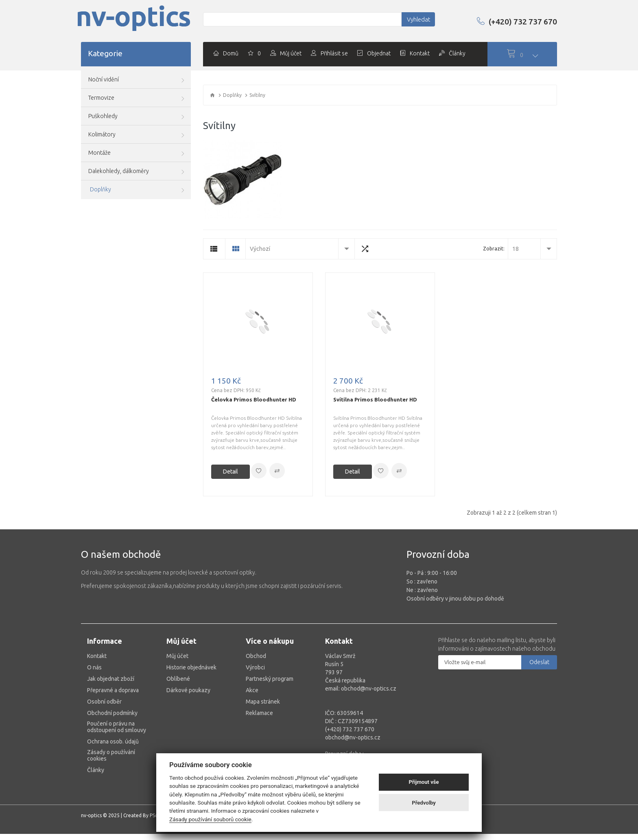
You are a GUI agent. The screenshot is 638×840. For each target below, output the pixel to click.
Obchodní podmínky (112, 711)
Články (96, 768)
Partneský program (270, 677)
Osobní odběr (104, 700)
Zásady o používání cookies (111, 753)
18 (516, 247)
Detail (231, 469)
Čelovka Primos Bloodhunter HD (254, 397)
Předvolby (424, 803)
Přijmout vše (424, 782)
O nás (94, 665)
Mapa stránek (263, 700)
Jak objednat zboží (111, 677)
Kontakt (97, 654)
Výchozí (260, 247)
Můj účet (177, 654)
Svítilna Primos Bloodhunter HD (375, 397)
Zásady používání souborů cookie (210, 819)
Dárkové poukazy (188, 688)
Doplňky (232, 95)
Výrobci (255, 665)
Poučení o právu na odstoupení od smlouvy (117, 725)
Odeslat (539, 660)
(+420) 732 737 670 (513, 21)
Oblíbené (178, 677)
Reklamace (259, 711)
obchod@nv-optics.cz (353, 735)
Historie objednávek (191, 665)
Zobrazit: (494, 247)
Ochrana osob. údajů (113, 739)
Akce (252, 688)
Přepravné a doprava (113, 688)
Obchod (256, 654)
